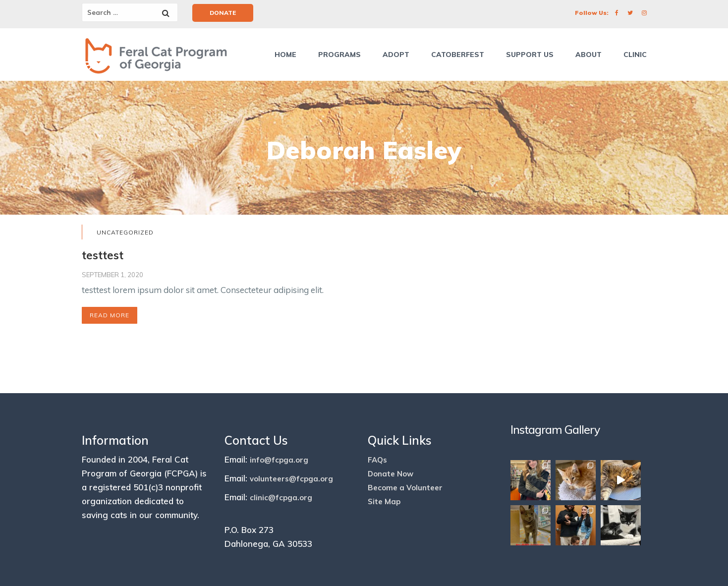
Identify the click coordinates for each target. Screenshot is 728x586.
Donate (223, 13)
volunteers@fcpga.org (291, 479)
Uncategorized (125, 232)
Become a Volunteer (405, 488)
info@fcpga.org (279, 460)
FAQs (377, 460)
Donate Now (391, 474)
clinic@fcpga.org (281, 498)
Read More (110, 315)
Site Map (384, 501)
